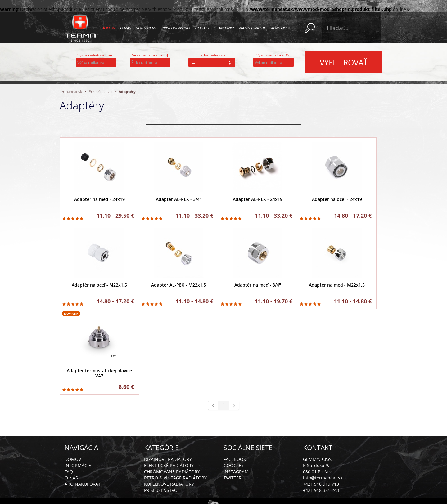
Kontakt (279, 28)
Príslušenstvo (176, 28)
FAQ (69, 472)
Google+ (234, 465)
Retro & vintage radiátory (175, 478)
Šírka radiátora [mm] (150, 55)
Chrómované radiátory (172, 472)
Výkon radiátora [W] (273, 55)
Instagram (236, 472)
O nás (126, 28)
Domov (108, 28)
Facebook (235, 459)
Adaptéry (127, 91)
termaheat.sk (71, 91)
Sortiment (146, 28)
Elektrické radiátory (169, 465)
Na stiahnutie (253, 28)
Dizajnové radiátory (168, 459)
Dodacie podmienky (214, 28)
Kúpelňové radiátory (169, 484)
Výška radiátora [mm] (96, 55)
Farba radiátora (212, 55)
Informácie (78, 465)
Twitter (233, 478)
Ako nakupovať (83, 484)
